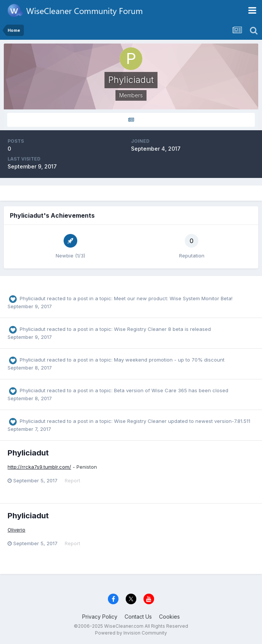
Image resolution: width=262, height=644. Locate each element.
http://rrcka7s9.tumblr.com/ (39, 467)
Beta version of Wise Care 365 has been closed (171, 390)
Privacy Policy (100, 617)
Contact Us (138, 617)
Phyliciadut (33, 298)
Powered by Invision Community (131, 633)
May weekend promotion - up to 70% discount (169, 360)
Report (73, 480)
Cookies (169, 617)
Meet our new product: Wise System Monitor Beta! (173, 298)
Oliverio (16, 530)
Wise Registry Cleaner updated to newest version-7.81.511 (182, 421)
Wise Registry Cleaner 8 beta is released (162, 329)
